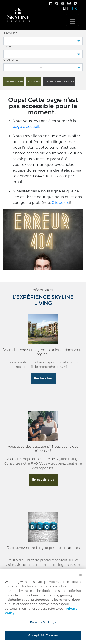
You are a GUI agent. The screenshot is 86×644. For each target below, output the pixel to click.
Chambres (11, 60)
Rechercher (43, 379)
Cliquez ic (60, 203)
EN (65, 8)
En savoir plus (43, 480)
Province (10, 34)
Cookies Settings (43, 622)
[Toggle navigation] (72, 20)
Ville (7, 47)
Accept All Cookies (43, 635)
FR (74, 8)
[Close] (80, 575)
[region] (43, 606)
